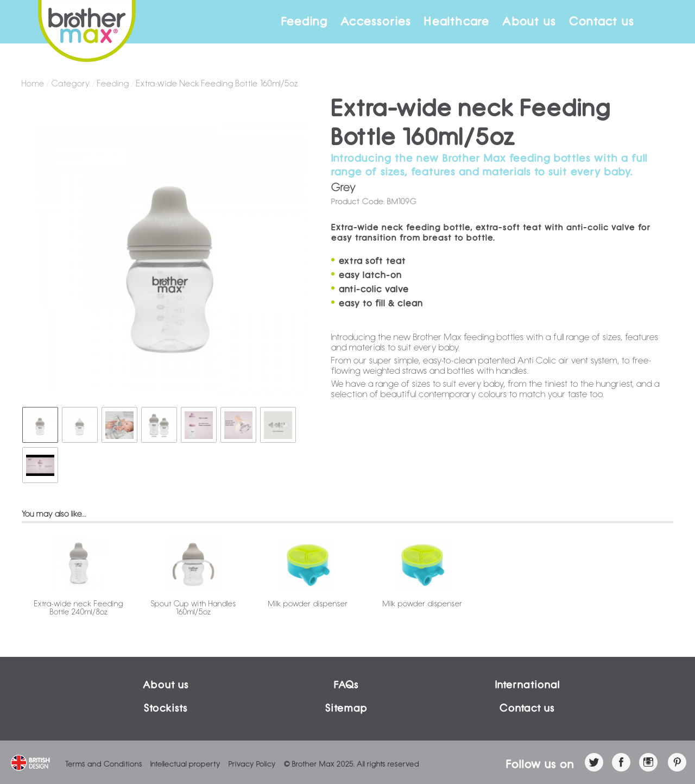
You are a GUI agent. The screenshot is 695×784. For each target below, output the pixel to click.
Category (71, 84)
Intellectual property (185, 764)
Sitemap (346, 708)
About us (529, 22)
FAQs (346, 685)
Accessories (376, 22)
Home (33, 84)
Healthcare (457, 22)
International (527, 685)
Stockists (166, 708)
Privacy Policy (252, 764)
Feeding (304, 22)
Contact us (602, 22)
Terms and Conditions (104, 764)
